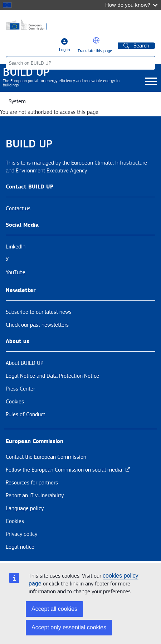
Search (136, 46)
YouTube (16, 272)
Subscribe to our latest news (39, 312)
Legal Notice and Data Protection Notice (52, 376)
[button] (96, 40)
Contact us (18, 208)
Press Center (20, 389)
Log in (64, 50)
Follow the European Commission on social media (68, 470)
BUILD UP (26, 72)
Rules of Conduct (25, 414)
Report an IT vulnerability (35, 495)
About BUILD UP (25, 363)
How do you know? (131, 5)
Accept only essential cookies (69, 627)
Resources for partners (32, 483)
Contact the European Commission (46, 457)
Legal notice (20, 547)
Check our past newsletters (37, 325)
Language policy (25, 508)
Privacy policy (21, 534)
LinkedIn (16, 247)
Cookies (15, 402)
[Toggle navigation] (151, 82)
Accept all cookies (54, 609)
